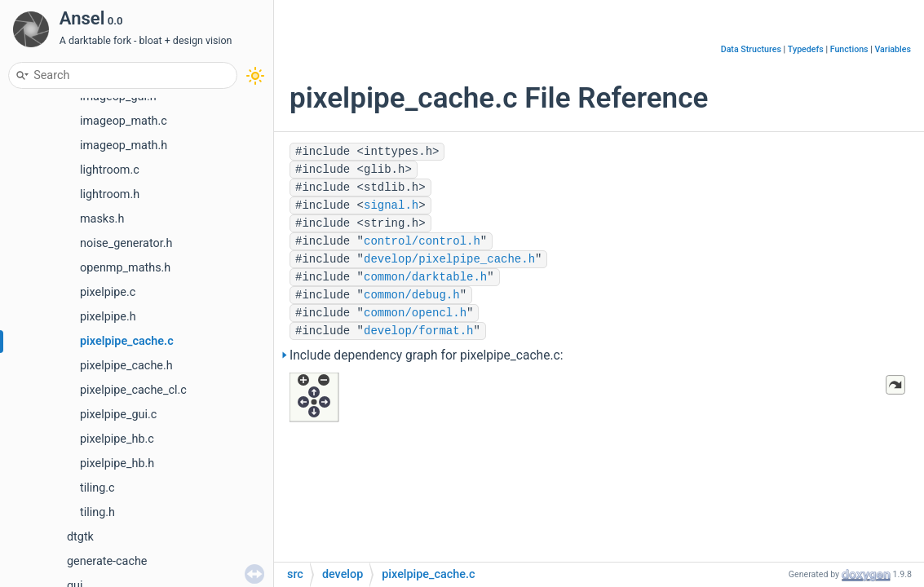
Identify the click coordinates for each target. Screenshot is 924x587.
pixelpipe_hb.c (117, 439)
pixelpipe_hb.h (117, 463)
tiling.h (97, 512)
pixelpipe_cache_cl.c (133, 390)
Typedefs (806, 49)
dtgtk (80, 537)
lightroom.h (110, 194)
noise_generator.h (126, 243)
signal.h (391, 205)
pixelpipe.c (108, 292)
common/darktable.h (425, 277)
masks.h (102, 219)
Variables (893, 49)
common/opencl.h (415, 313)
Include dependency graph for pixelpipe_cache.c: (427, 355)
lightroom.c (110, 170)
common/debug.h (412, 295)
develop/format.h (418, 331)
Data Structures (751, 49)
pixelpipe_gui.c (118, 415)
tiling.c (97, 488)
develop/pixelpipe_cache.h (449, 259)
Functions (849, 49)
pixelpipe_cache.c (127, 341)
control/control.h (422, 241)
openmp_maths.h (125, 268)
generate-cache (107, 561)
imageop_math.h (124, 146)
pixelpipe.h (108, 317)
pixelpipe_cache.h (126, 366)
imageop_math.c (124, 121)
